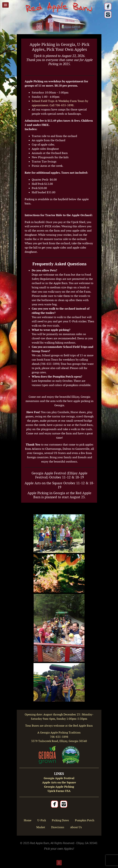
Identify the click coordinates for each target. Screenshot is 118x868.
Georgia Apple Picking (59, 787)
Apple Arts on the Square (59, 782)
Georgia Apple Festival (59, 778)
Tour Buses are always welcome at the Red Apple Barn (59, 726)
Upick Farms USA (59, 791)
